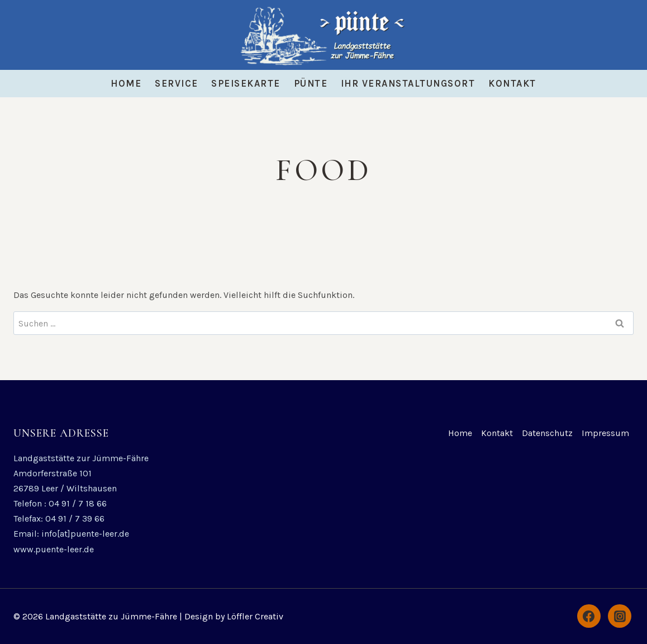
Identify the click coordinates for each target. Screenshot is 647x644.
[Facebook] (589, 616)
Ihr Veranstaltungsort (408, 83)
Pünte (311, 83)
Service (177, 83)
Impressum (605, 433)
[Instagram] (620, 616)
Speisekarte (246, 83)
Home (126, 83)
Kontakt (512, 83)
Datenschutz (547, 433)
